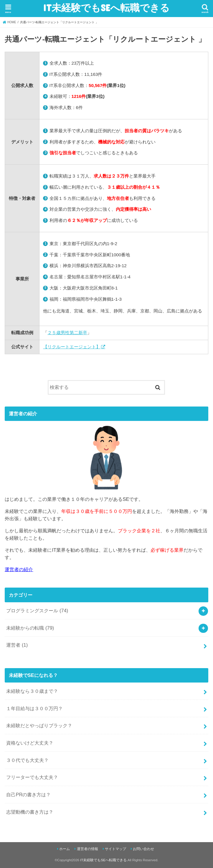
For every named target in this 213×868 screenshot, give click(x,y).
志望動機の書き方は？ (30, 812)
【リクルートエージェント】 (72, 347)
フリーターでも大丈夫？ (32, 777)
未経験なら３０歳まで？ (32, 691)
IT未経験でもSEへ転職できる (106, 7)
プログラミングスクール (37, 611)
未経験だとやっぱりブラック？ (39, 725)
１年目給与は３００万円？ (34, 708)
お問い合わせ (143, 849)
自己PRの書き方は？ (28, 795)
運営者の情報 (87, 849)
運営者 (17, 645)
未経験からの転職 (30, 628)
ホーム (65, 849)
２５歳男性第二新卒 (67, 333)
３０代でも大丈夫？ (27, 760)
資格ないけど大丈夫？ (30, 743)
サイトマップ (115, 849)
